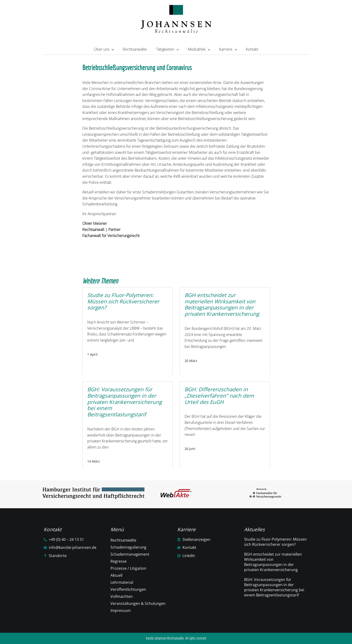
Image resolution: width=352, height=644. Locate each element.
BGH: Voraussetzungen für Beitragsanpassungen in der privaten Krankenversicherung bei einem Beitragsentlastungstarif (274, 587)
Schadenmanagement (130, 554)
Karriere (228, 49)
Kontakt (252, 49)
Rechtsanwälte (135, 49)
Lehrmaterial (122, 582)
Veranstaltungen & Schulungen (138, 603)
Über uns (104, 49)
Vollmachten (122, 596)
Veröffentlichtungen (128, 589)
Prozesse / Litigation (128, 568)
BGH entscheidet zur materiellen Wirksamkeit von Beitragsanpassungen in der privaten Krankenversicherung (273, 562)
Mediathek (199, 49)
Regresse (119, 561)
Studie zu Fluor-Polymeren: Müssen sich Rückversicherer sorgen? (275, 542)
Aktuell (116, 575)
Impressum (121, 610)
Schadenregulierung (128, 547)
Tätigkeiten (167, 49)
